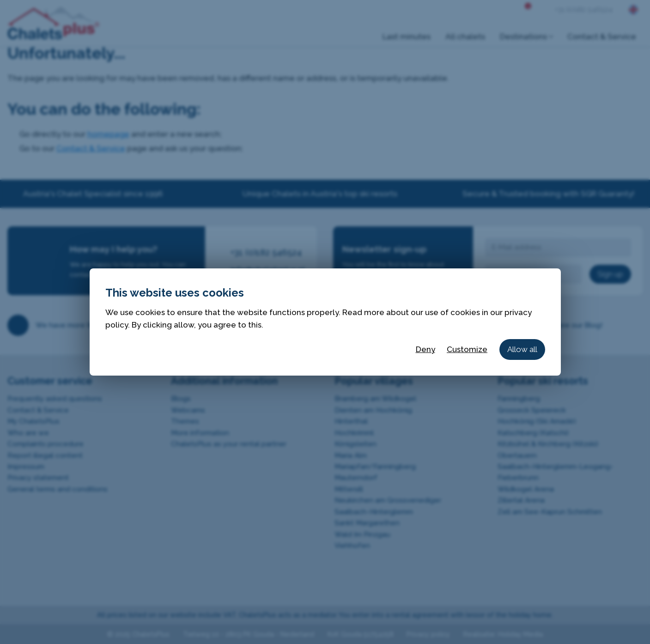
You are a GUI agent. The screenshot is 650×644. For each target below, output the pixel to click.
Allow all (522, 349)
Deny (425, 349)
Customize (467, 349)
